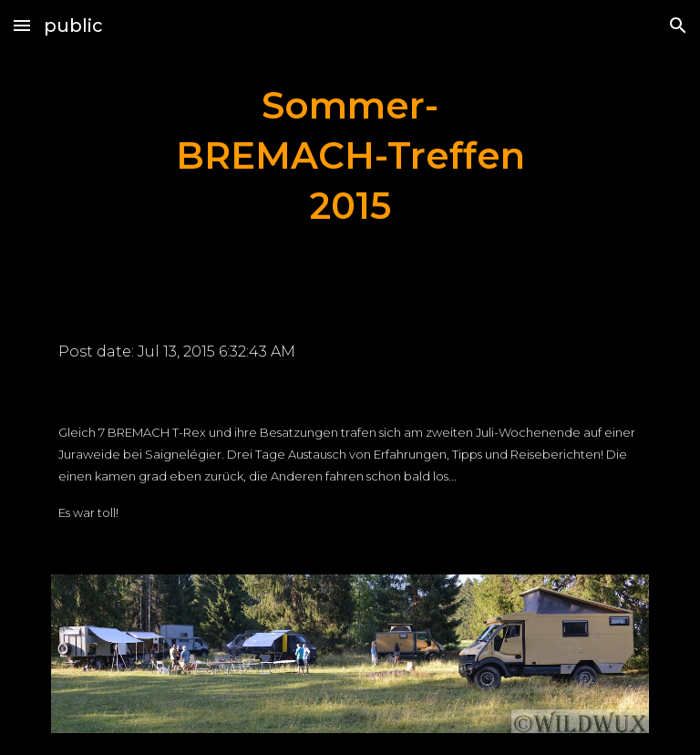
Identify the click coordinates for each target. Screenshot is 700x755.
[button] (22, 25)
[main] (350, 156)
